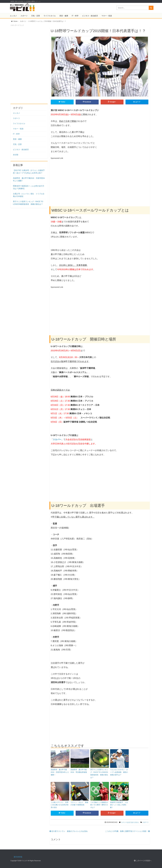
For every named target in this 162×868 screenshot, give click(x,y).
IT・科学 (75, 16)
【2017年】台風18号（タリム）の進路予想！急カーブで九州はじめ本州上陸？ (29, 172)
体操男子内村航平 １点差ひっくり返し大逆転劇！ (119, 805)
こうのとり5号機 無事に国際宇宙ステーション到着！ (127, 831)
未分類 (16, 155)
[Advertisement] (72, 178)
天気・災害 (36, 16)
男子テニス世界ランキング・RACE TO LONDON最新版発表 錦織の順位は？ (99, 773)
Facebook (87, 102)
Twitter (62, 102)
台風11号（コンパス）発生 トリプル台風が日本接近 (29, 195)
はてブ (137, 102)
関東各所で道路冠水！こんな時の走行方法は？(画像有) (29, 187)
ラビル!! (25, 861)
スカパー (57, 440)
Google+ (112, 102)
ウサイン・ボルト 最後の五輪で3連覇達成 (79, 804)
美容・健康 (64, 16)
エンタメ (13, 16)
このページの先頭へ (143, 861)
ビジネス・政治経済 (90, 16)
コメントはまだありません (130, 822)
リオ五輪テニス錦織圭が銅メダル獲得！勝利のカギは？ (99, 805)
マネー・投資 (107, 16)
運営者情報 (18, 857)
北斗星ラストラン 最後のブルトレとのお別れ (69, 831)
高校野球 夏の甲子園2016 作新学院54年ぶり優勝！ (60, 772)
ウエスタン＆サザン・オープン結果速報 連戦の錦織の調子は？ (119, 772)
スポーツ (24, 16)
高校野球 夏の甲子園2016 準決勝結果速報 (79, 771)
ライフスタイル (50, 16)
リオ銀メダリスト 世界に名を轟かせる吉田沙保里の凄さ (60, 805)
